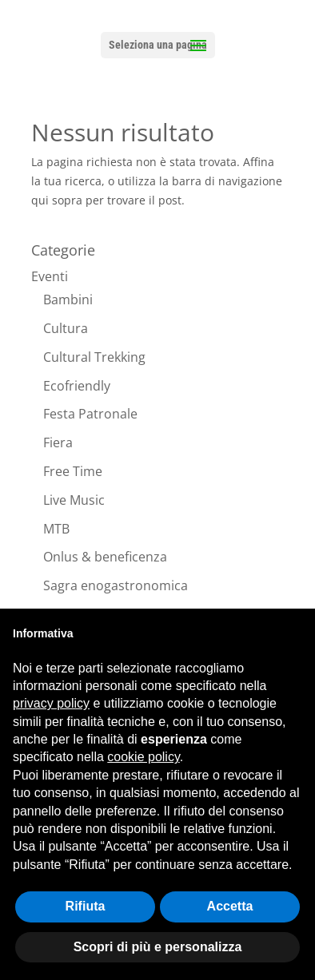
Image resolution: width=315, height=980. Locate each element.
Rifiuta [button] (86, 906)
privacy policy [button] (51, 703)
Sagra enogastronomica (116, 585)
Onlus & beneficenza (105, 557)
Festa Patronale (90, 414)
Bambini (68, 300)
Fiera (58, 442)
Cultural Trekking (94, 357)
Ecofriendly (77, 386)
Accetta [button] (230, 906)
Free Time (73, 471)
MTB (56, 529)
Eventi (50, 276)
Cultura (66, 328)
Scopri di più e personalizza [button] (158, 947)
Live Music (74, 500)
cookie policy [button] (143, 757)
